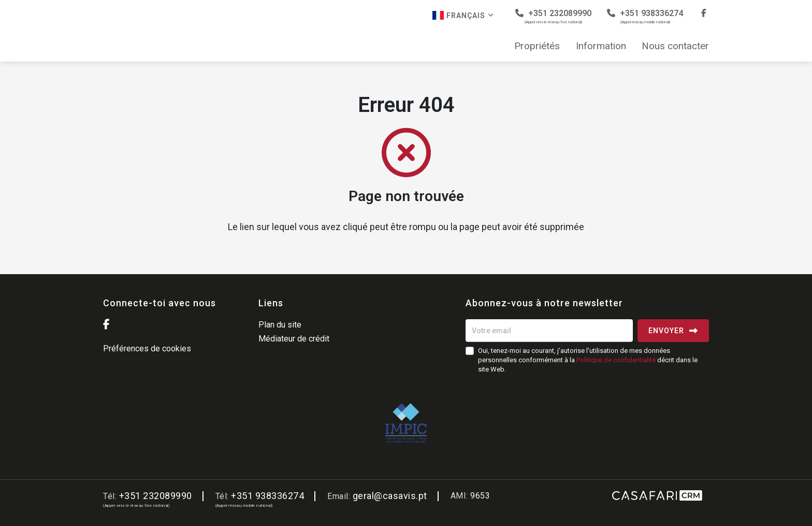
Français (463, 15)
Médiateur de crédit (294, 339)
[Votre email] (549, 331)
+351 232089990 (553, 16)
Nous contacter (675, 46)
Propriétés (537, 46)
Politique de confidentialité (616, 360)
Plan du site (280, 325)
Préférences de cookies (147, 349)
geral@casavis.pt (390, 496)
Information (601, 46)
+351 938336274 (645, 16)
